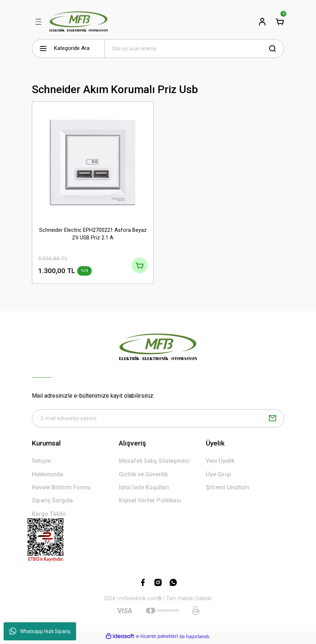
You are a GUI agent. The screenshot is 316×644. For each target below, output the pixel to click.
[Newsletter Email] (158, 421)
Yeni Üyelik (220, 463)
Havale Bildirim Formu (61, 490)
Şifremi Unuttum (228, 490)
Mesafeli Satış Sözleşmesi (154, 463)
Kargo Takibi (49, 516)
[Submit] (273, 421)
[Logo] (79, 22)
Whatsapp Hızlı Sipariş (40, 631)
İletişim (41, 463)
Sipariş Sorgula (52, 503)
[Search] (194, 49)
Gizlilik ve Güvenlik (143, 477)
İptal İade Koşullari (144, 490)
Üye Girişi (218, 477)
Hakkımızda (47, 477)
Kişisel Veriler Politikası (150, 503)
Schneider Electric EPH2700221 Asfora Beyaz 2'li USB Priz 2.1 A (93, 233)
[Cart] (280, 22)
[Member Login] (262, 22)
